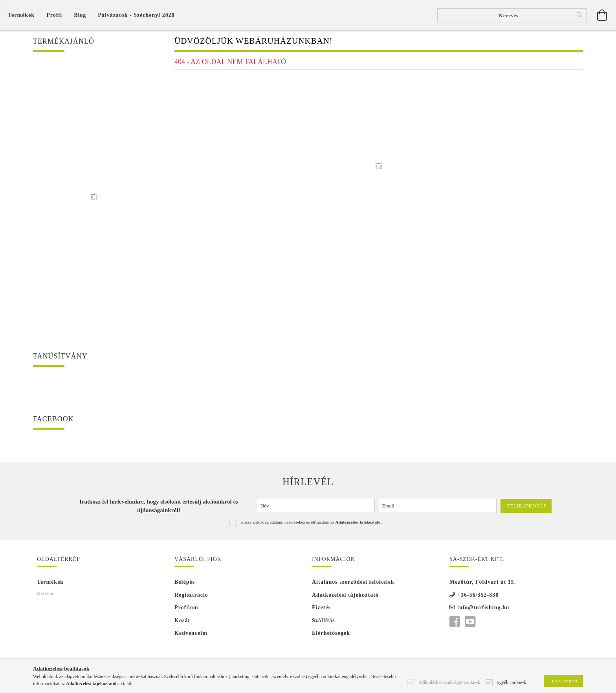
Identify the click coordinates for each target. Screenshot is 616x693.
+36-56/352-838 (478, 597)
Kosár (183, 623)
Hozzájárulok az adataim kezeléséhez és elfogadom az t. (312, 524)
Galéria (45, 596)
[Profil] (54, 16)
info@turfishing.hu (483, 610)
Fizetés (321, 610)
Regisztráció (191, 597)
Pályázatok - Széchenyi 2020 (136, 16)
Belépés (185, 585)
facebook (455, 624)
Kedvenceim (191, 636)
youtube (470, 624)
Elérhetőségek (331, 636)
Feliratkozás (527, 509)
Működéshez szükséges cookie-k (449, 682)
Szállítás (324, 623)
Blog (80, 16)
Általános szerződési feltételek (353, 585)
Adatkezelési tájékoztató (345, 597)
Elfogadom (563, 681)
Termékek (50, 585)
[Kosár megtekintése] (23, 16)
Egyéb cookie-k (511, 682)
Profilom (186, 610)
